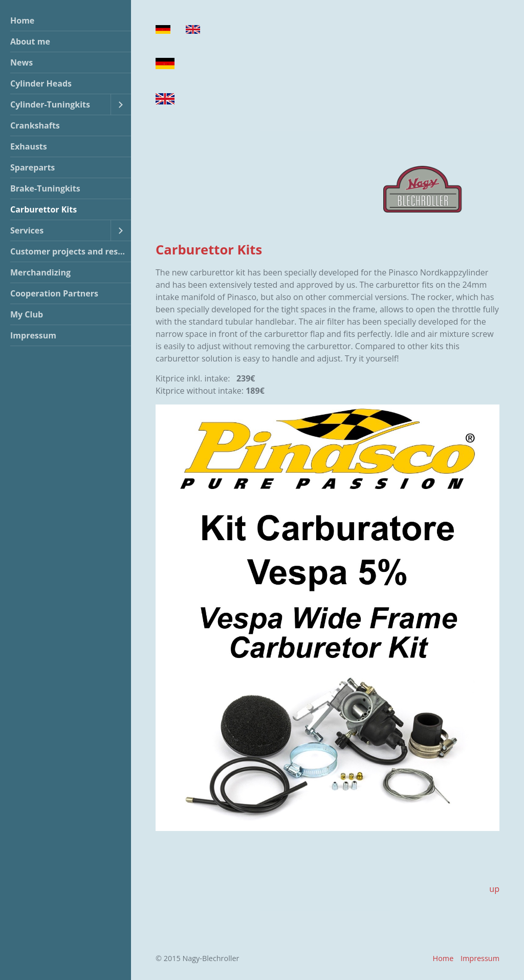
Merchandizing (40, 272)
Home (22, 20)
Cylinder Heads (41, 83)
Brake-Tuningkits (45, 188)
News (21, 62)
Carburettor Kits (43, 209)
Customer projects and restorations (71, 251)
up (494, 889)
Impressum (33, 335)
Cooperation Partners (54, 293)
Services (27, 230)
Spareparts (32, 167)
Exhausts (29, 146)
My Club (27, 314)
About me (30, 41)
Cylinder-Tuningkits (50, 104)
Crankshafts (35, 125)
